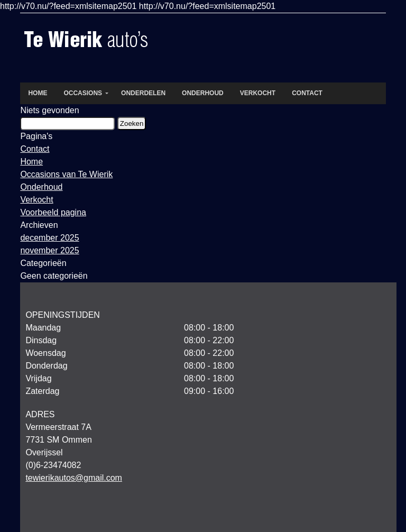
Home (31, 162)
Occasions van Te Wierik (66, 174)
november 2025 (49, 250)
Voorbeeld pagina (53, 212)
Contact (35, 149)
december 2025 (49, 238)
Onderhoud (41, 187)
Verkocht (36, 200)
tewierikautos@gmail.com (74, 478)
